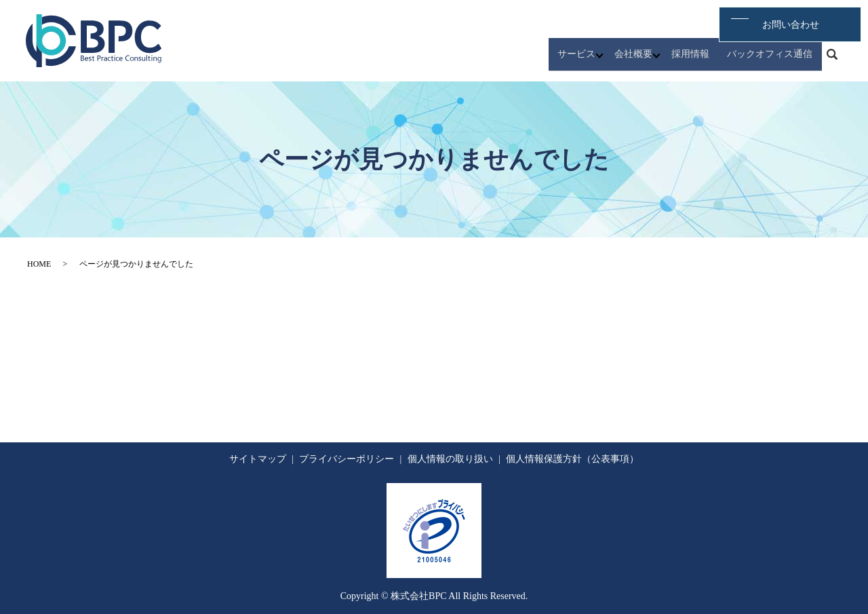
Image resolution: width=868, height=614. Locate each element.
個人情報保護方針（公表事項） (572, 459)
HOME (39, 264)
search (832, 60)
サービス (589, 60)
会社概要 (646, 60)
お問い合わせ (799, 24)
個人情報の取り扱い (450, 459)
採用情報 (703, 60)
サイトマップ (258, 459)
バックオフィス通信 (774, 60)
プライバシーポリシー (347, 459)
